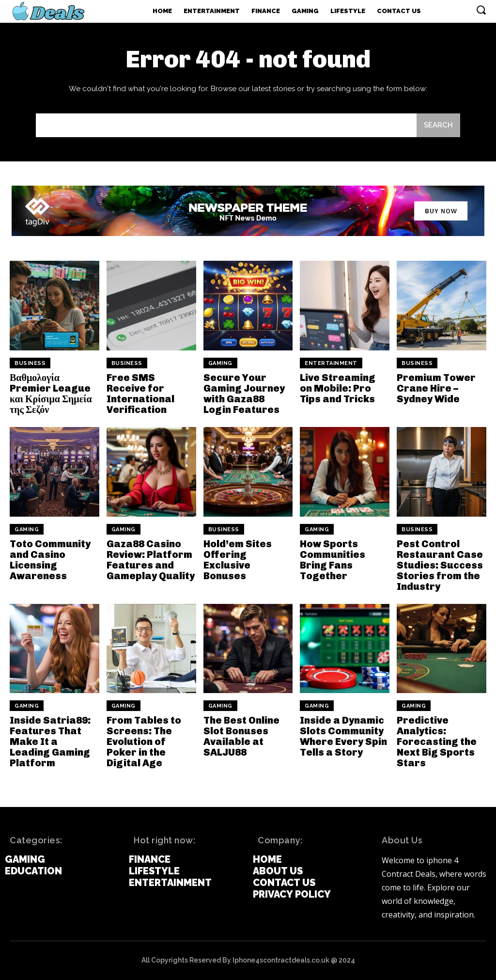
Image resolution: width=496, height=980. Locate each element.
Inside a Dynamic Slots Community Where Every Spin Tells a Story (343, 736)
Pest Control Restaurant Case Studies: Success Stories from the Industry (440, 565)
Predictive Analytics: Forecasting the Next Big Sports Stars (437, 742)
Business (30, 363)
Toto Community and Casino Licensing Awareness (50, 560)
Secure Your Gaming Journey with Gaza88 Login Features (244, 394)
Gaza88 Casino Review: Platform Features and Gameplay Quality (151, 560)
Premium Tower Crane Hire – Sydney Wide (436, 388)
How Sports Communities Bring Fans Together (333, 560)
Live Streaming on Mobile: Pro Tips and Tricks (338, 388)
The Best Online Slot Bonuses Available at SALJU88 (241, 736)
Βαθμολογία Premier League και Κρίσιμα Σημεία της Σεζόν (51, 394)
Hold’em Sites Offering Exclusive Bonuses (238, 560)
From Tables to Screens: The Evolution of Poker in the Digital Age (144, 742)
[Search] (438, 125)
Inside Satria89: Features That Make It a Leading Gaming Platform (50, 742)
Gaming (220, 363)
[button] (481, 10)
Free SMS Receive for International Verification (140, 394)
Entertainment (331, 363)
